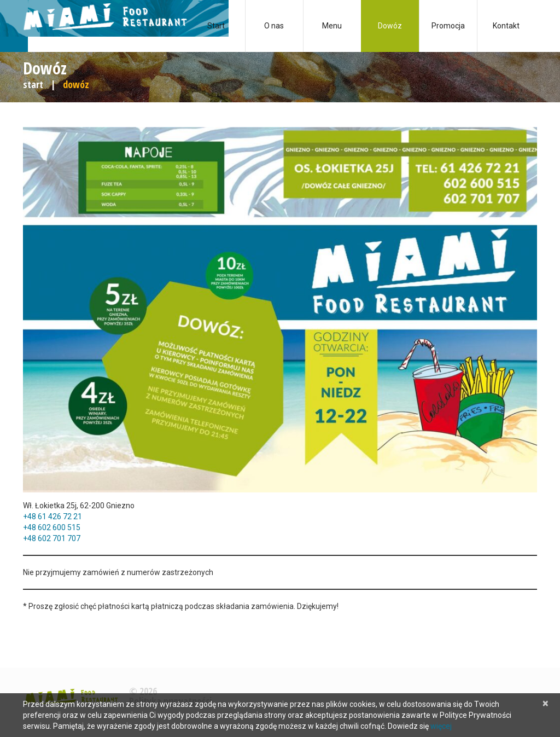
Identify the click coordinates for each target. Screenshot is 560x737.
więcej (441, 726)
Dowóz (390, 26)
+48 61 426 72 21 (52, 517)
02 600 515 (61, 527)
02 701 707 (61, 538)
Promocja (448, 26)
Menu (332, 26)
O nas (274, 26)
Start (216, 26)
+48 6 (33, 527)
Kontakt (506, 26)
